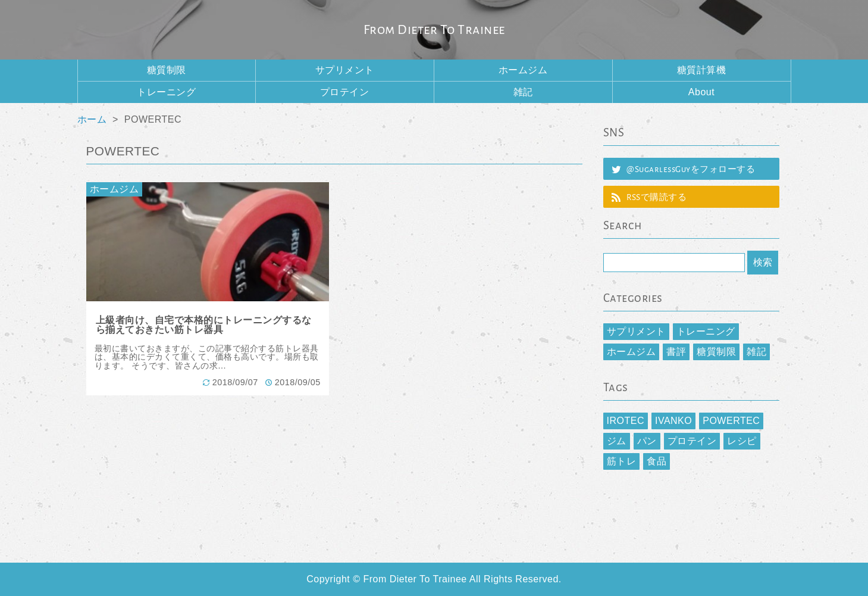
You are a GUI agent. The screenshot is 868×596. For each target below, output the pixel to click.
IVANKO (673, 421)
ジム (617, 441)
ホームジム (523, 70)
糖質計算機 (702, 70)
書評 (676, 352)
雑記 (523, 92)
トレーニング (166, 92)
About (701, 92)
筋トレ (622, 461)
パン (647, 441)
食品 (657, 461)
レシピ (742, 441)
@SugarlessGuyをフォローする (691, 169)
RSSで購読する (657, 197)
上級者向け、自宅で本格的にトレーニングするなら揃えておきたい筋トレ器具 (204, 325)
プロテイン (345, 92)
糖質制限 (167, 70)
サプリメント (345, 70)
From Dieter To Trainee (434, 30)
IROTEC (626, 421)
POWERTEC (731, 421)
